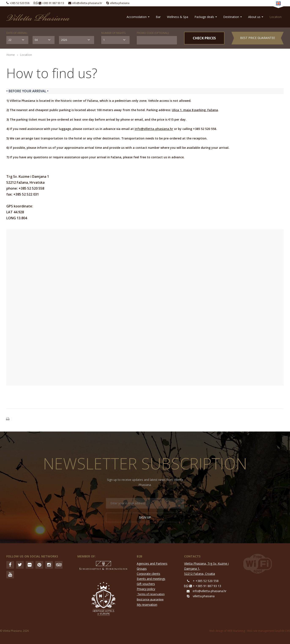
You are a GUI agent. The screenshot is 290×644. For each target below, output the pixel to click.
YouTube (10, 575)
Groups (142, 569)
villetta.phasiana (120, 3)
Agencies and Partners (152, 563)
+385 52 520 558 (20, 3)
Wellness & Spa (178, 17)
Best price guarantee (258, 38)
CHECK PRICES (204, 38)
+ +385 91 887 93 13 (207, 586)
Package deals (206, 17)
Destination (233, 17)
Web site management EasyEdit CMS (269, 631)
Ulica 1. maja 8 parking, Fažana (195, 110)
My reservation (147, 605)
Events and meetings (151, 579)
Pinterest (39, 565)
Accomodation (138, 17)
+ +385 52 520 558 (206, 581)
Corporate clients (148, 574)
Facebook (10, 565)
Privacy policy (146, 589)
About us (256, 17)
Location (276, 17)
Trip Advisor (59, 565)
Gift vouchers (146, 584)
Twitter (20, 565)
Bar (158, 17)
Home (11, 55)
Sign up (145, 517)
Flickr (30, 565)
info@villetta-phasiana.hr (87, 3)
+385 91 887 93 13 (53, 3)
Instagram (49, 565)
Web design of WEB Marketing (227, 631)
